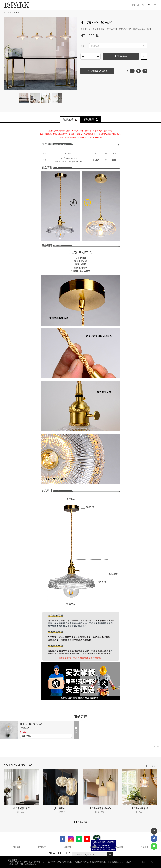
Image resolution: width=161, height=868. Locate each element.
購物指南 (42, 847)
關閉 (152, 862)
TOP (156, 747)
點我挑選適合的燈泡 (99, 71)
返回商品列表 (81, 822)
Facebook (132, 71)
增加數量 (98, 56)
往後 (155, 766)
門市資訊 (17, 847)
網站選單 (155, 5)
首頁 (6, 12)
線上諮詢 (119, 847)
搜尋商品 (143, 5)
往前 (146, 766)
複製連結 (145, 70)
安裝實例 (89, 120)
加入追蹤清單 (144, 56)
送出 (110, 855)
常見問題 (93, 847)
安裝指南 (68, 847)
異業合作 (144, 847)
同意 (144, 862)
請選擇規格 (118, 46)
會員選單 (138, 5)
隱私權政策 (31, 864)
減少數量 (83, 56)
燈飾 (11, 12)
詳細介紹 (68, 120)
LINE (138, 71)
